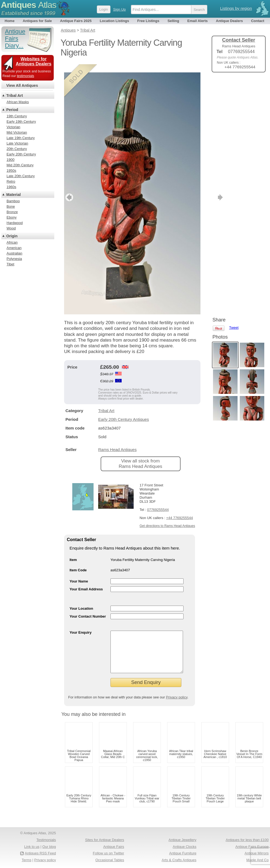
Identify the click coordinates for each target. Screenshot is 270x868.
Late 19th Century (21, 138)
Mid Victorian (17, 132)
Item (73, 552)
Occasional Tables (110, 860)
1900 (10, 160)
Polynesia (14, 259)
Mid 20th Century (20, 165)
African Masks (18, 102)
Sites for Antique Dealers (105, 840)
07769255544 (158, 502)
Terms (27, 860)
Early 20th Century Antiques (124, 411)
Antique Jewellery (182, 840)
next (196, 189)
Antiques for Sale (37, 21)
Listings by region (236, 8)
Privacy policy (177, 697)
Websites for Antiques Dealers (34, 61)
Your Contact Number (88, 608)
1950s (11, 171)
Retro (11, 181)
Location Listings (115, 21)
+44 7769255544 (179, 510)
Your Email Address (86, 581)
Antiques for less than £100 (247, 840)
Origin (12, 236)
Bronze (12, 212)
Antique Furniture (183, 853)
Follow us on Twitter (108, 853)
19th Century (17, 116)
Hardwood (15, 223)
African (12, 242)
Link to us (32, 847)
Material (13, 195)
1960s (11, 187)
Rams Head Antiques (117, 441)
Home (10, 21)
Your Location (81, 600)
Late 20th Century (21, 176)
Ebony (12, 217)
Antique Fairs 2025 (76, 21)
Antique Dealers (229, 21)
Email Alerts (198, 21)
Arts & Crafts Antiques (179, 860)
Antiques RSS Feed (40, 853)
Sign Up (119, 9)
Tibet (10, 264)
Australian (14, 253)
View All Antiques (22, 85)
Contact (257, 21)
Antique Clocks (184, 847)
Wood (11, 228)
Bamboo (13, 201)
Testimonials (46, 840)
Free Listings (148, 21)
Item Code (78, 562)
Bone (11, 206)
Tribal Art (106, 402)
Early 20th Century (21, 154)
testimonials (25, 76)
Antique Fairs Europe (252, 847)
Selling (173, 21)
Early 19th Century (21, 122)
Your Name (79, 573)
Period (12, 110)
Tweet (234, 86)
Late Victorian (17, 143)
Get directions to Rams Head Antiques (167, 518)
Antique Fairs (114, 847)
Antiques (28, 5)
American (14, 248)
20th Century (17, 149)
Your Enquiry (81, 624)
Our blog (49, 847)
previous (69, 189)
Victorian (13, 127)
